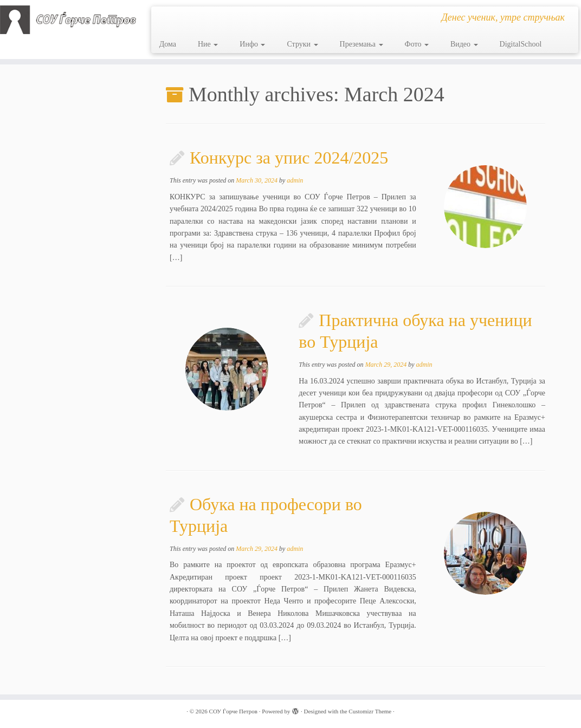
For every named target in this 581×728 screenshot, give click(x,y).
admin (295, 180)
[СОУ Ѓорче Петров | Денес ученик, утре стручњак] (68, 20)
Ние (208, 44)
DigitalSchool (521, 44)
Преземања (361, 44)
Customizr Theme (370, 711)
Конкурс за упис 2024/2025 (289, 158)
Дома (168, 44)
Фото (417, 44)
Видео (464, 44)
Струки (302, 44)
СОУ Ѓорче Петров (233, 711)
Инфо (252, 44)
